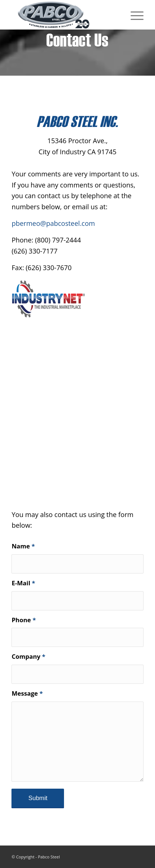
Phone (24, 620)
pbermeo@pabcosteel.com (53, 223)
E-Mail (23, 583)
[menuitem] (133, 15)
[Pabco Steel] (64, 15)
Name (23, 546)
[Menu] (133, 15)
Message (27, 693)
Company (28, 656)
